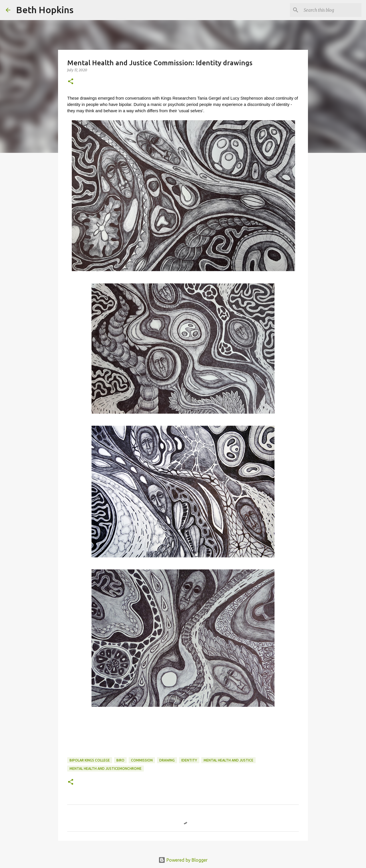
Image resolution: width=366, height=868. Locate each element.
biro (120, 760)
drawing (167, 760)
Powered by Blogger (183, 860)
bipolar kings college (90, 760)
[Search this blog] (331, 10)
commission (142, 760)
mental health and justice (228, 760)
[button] (71, 82)
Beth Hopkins (45, 10)
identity (189, 760)
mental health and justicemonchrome (106, 769)
